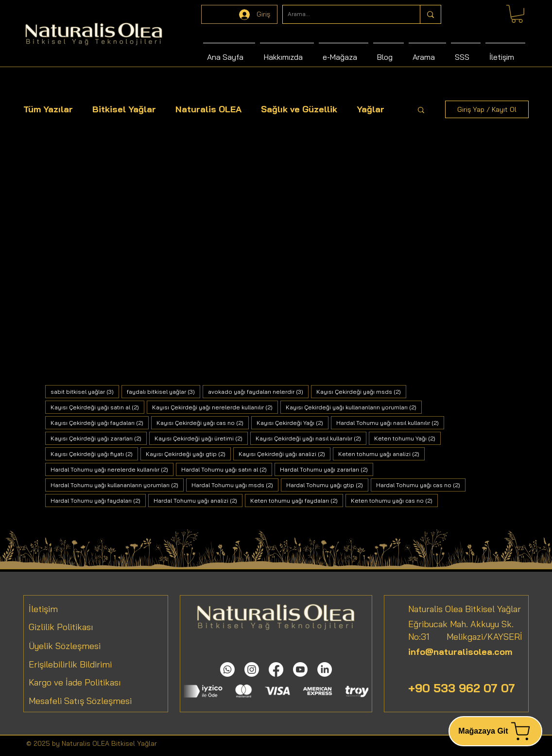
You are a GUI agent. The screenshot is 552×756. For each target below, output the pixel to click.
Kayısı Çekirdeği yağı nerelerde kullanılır (215, 407)
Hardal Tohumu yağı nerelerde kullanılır (112, 469)
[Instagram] (252, 669)
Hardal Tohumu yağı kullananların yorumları (117, 485)
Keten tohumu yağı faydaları (297, 500)
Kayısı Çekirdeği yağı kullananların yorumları (354, 407)
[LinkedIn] (325, 669)
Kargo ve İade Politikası (75, 682)
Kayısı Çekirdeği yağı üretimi (201, 438)
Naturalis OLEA (208, 109)
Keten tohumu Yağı (407, 438)
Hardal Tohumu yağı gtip (327, 485)
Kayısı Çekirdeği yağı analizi (285, 454)
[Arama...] (344, 14)
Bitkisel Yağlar (124, 109)
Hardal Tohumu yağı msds (235, 485)
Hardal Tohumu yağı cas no (421, 485)
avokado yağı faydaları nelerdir (258, 391)
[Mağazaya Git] (495, 731)
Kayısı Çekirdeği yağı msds (361, 391)
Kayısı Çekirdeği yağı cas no (203, 422)
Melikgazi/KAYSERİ (476, 637)
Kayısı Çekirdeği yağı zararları (99, 438)
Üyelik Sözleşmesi (65, 646)
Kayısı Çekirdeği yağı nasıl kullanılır (311, 438)
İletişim (43, 609)
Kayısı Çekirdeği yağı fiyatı (94, 454)
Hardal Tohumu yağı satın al (227, 469)
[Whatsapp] (227, 669)
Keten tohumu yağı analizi (381, 454)
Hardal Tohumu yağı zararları (327, 469)
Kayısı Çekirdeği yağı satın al (97, 407)
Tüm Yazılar (48, 109)
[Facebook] (276, 669)
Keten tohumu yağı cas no (394, 500)
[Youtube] (300, 669)
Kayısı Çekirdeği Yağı (293, 422)
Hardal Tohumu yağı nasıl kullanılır (390, 422)
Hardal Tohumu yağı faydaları (98, 500)
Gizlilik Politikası (61, 627)
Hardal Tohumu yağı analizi (198, 500)
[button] (421, 111)
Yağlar (371, 109)
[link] (517, 14)
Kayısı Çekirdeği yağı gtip (188, 454)
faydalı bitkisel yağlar (164, 391)
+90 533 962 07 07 (462, 688)
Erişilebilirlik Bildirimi (70, 664)
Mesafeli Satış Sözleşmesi (80, 701)
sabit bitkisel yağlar (85, 391)
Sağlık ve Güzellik (299, 109)
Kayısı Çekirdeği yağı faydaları (100, 422)
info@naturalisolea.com (460, 652)
